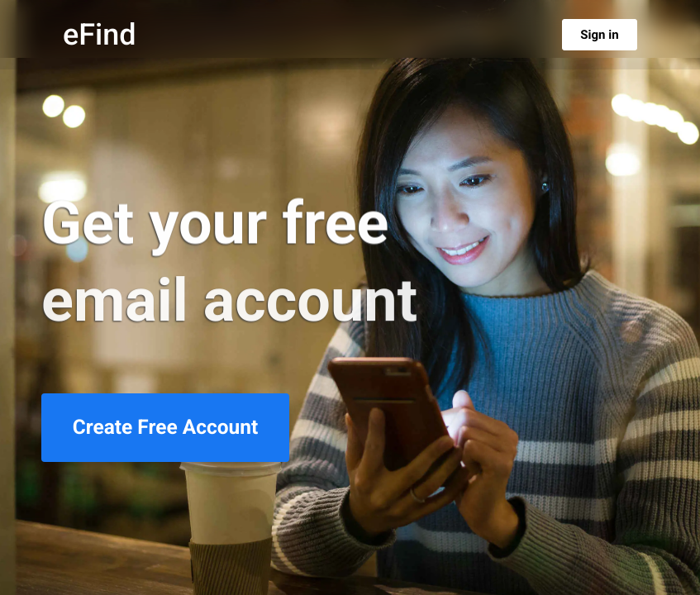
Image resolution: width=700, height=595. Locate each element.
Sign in (599, 35)
